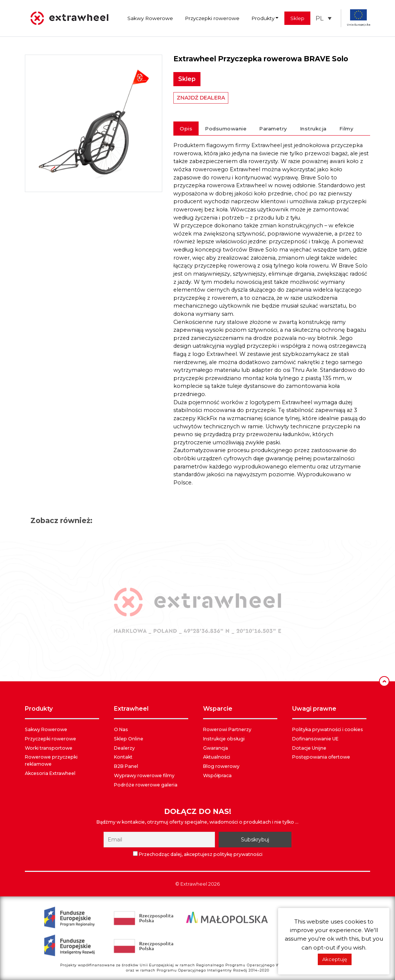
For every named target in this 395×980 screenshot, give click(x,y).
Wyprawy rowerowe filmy (144, 775)
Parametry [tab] (273, 129)
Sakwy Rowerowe (150, 18)
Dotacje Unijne (309, 748)
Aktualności (217, 757)
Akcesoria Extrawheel (50, 773)
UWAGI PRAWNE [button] (314, 709)
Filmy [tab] (347, 129)
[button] (324, 18)
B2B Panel (126, 766)
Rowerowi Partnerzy (227, 729)
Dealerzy (124, 748)
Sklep (297, 18)
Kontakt (123, 757)
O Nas (121, 729)
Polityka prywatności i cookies (328, 729)
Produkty (263, 18)
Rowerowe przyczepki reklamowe (51, 760)
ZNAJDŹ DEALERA (201, 98)
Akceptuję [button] (335, 959)
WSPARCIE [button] (218, 709)
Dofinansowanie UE (315, 739)
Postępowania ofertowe (321, 757)
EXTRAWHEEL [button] (131, 709)
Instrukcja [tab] (313, 129)
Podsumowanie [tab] (226, 129)
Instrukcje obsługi (224, 739)
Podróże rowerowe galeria (146, 785)
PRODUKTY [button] (39, 709)
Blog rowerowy (221, 766)
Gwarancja (216, 748)
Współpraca (217, 775)
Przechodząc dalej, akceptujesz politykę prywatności (198, 854)
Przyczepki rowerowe (212, 18)
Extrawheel (194, 884)
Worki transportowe (49, 748)
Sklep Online (129, 739)
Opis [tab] (186, 129)
